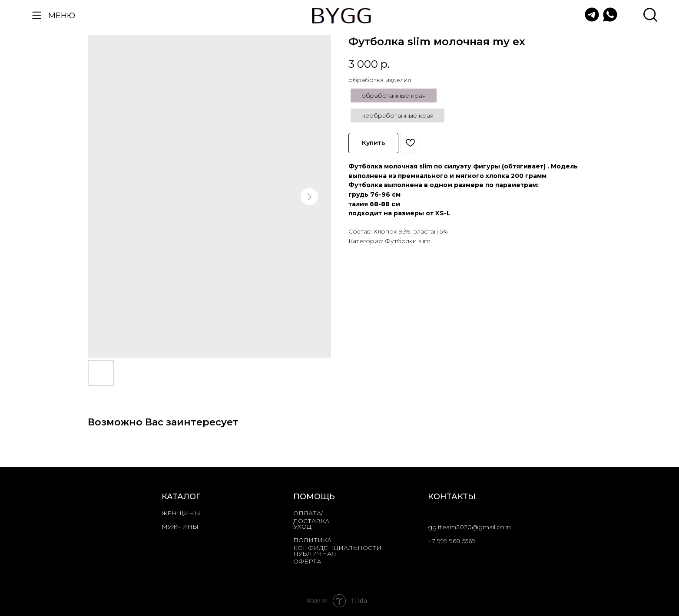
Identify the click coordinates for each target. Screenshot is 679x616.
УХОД (303, 527)
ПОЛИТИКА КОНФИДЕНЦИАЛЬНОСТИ (337, 544)
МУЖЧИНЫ (180, 527)
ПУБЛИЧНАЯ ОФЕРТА (315, 557)
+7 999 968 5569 (452, 541)
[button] (37, 15)
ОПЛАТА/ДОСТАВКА (311, 517)
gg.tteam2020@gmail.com (469, 527)
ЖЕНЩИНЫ (181, 513)
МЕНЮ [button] (62, 15)
